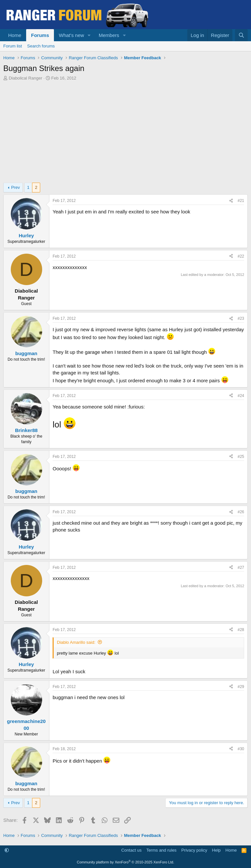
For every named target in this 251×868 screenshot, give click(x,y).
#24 (241, 396)
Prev (16, 187)
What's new (71, 35)
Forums (40, 35)
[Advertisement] (125, 130)
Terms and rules (161, 850)
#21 (241, 201)
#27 (241, 568)
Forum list (13, 46)
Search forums (41, 46)
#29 (241, 687)
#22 (241, 256)
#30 (241, 749)
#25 (241, 457)
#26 (241, 512)
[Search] (241, 35)
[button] (89, 35)
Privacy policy (194, 850)
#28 (241, 630)
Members (109, 35)
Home (15, 35)
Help (217, 850)
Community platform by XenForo (125, 862)
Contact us (131, 850)
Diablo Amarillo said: (76, 642)
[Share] (231, 201)
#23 (241, 318)
